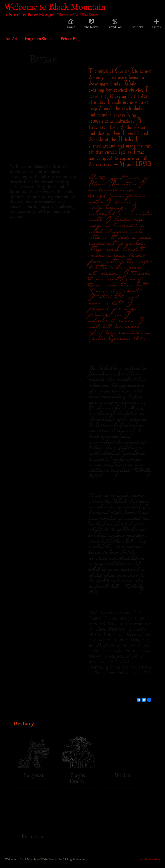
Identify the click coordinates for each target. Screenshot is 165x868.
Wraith (122, 775)
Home (71, 27)
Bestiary (137, 27)
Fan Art (11, 39)
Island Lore (115, 27)
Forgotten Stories (39, 39)
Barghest (34, 775)
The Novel (91, 27)
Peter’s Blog (71, 39)
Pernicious (33, 837)
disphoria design (150, 859)
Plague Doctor (78, 779)
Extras (156, 27)
